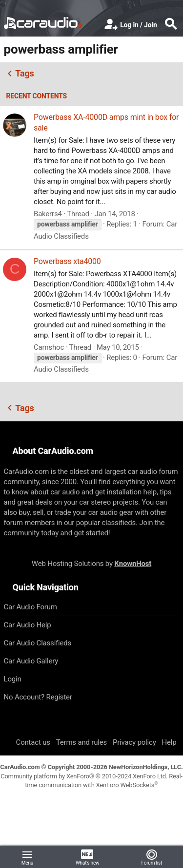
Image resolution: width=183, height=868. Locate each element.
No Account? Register (38, 697)
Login (13, 679)
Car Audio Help (28, 625)
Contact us (33, 742)
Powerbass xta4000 (67, 261)
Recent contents (37, 96)
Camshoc (49, 347)
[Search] (171, 25)
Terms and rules (81, 742)
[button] (27, 857)
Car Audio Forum (30, 607)
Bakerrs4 (48, 214)
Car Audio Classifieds (38, 643)
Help (169, 742)
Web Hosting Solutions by (91, 564)
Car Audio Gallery (31, 661)
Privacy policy (134, 742)
